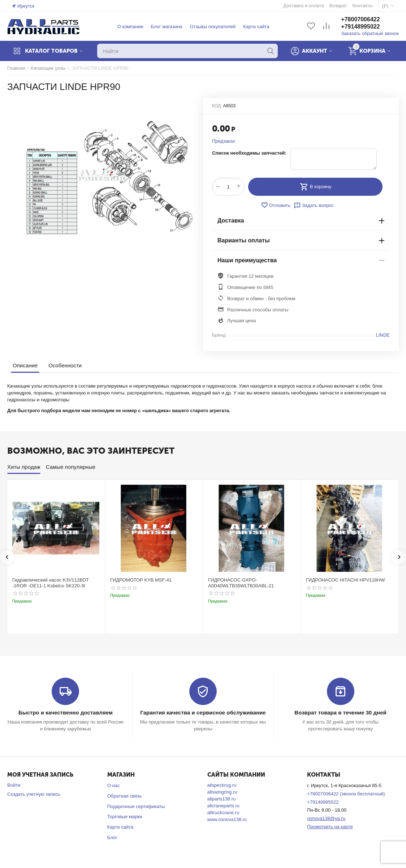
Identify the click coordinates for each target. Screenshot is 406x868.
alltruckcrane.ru (223, 813)
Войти (14, 785)
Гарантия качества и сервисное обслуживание (203, 712)
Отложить (276, 205)
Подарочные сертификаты (136, 806)
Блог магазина (167, 27)
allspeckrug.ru (222, 785)
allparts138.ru (222, 799)
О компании (130, 27)
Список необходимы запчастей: (249, 153)
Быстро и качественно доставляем (66, 712)
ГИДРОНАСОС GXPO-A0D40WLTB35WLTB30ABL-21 (241, 583)
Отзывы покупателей (213, 27)
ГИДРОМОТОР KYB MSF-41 (141, 580)
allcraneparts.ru (224, 806)
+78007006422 (360, 19)
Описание (25, 365)
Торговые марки (125, 817)
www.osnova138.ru (227, 819)
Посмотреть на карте (330, 827)
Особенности (65, 365)
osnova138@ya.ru (326, 818)
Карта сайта (256, 27)
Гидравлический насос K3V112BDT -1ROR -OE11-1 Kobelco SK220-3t (51, 583)
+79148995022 (360, 27)
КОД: (217, 106)
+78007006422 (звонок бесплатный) (346, 794)
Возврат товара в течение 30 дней (340, 712)
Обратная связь (125, 796)
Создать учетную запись (34, 794)
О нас (114, 785)
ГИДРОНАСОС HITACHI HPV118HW (345, 580)
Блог (112, 837)
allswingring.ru (222, 792)
